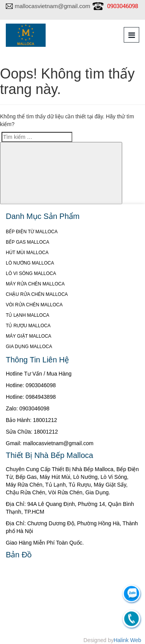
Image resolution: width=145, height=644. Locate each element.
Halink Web (127, 640)
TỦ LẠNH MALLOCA (27, 315)
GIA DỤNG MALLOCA (29, 347)
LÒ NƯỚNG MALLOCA (30, 263)
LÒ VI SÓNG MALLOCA (31, 273)
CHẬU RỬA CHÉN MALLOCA (37, 294)
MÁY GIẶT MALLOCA (29, 336)
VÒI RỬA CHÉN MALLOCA (34, 305)
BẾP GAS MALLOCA (27, 242)
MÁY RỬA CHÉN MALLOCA (35, 284)
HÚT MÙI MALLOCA (27, 253)
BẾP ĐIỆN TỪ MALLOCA (32, 232)
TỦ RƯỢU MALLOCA (28, 326)
